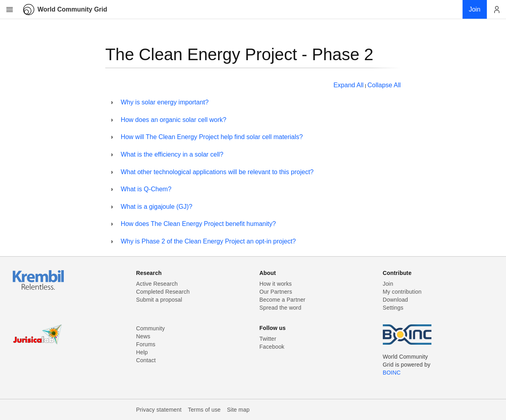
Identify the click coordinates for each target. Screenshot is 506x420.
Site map (238, 410)
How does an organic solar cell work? (174, 120)
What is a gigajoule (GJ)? (157, 207)
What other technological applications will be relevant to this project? (217, 172)
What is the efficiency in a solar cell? (172, 154)
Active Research (157, 284)
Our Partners (276, 292)
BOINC (392, 373)
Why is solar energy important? (165, 102)
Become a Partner (283, 300)
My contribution (402, 292)
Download (396, 300)
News (143, 336)
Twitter (268, 339)
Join (388, 284)
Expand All (348, 85)
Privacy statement (159, 410)
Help (142, 352)
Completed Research (163, 292)
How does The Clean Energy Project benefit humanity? (198, 224)
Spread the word (281, 308)
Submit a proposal (159, 300)
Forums (146, 344)
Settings (393, 308)
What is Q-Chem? (146, 189)
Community (150, 328)
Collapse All (384, 85)
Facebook (272, 347)
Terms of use (204, 410)
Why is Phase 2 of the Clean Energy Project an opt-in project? (208, 241)
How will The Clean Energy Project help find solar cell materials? (212, 137)
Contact (146, 360)
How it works (276, 284)
